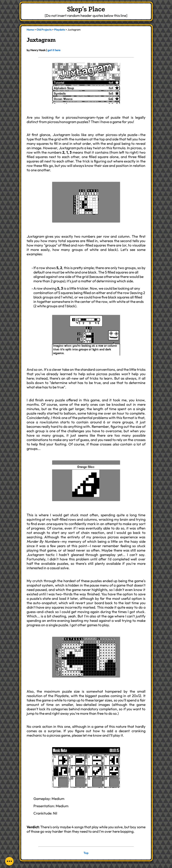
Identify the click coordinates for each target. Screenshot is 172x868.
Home (30, 30)
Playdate (60, 30)
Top (86, 853)
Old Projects (44, 30)
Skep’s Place (86, 9)
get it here (54, 50)
